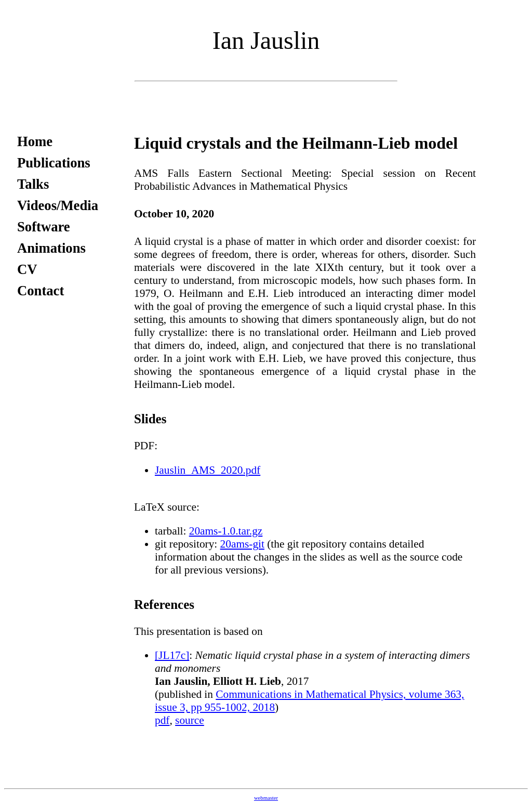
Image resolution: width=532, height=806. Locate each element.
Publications (54, 163)
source (190, 720)
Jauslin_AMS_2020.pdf (208, 470)
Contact (41, 291)
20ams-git (242, 544)
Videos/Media (58, 205)
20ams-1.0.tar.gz (226, 531)
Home (35, 141)
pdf (162, 720)
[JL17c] (172, 655)
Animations (51, 248)
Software (44, 227)
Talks (33, 184)
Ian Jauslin (266, 40)
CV (27, 269)
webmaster (266, 798)
